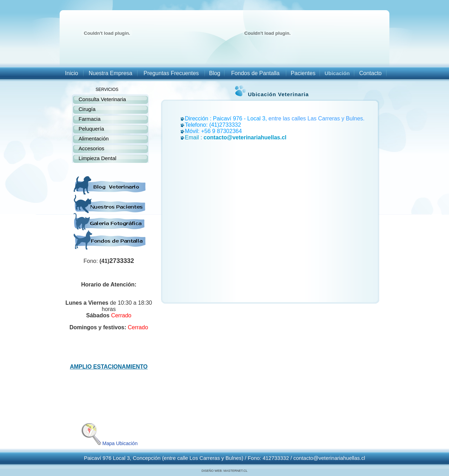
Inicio (71, 73)
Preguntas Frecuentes (171, 73)
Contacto (370, 73)
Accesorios (91, 148)
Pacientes (303, 73)
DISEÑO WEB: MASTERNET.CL (224, 471)
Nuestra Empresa (111, 73)
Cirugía (87, 109)
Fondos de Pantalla (255, 73)
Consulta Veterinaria (102, 99)
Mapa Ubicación (109, 443)
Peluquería (91, 129)
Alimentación (94, 138)
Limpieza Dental (98, 158)
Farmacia (90, 119)
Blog (215, 73)
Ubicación (337, 73)
